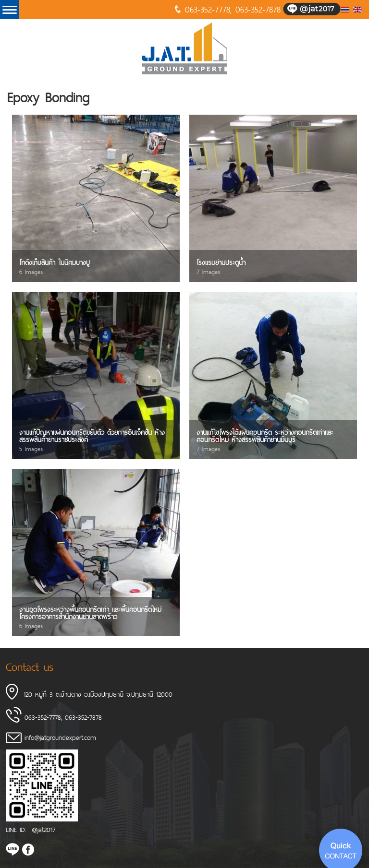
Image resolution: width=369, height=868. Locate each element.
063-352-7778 (208, 9)
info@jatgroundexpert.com (60, 737)
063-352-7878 (258, 9)
